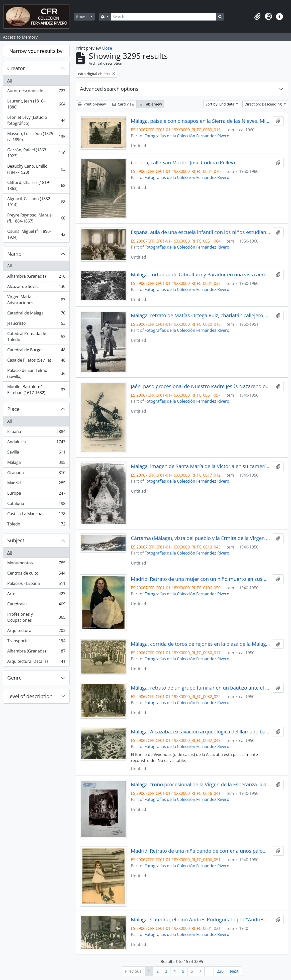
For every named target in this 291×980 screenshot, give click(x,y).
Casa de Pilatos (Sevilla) (36, 361)
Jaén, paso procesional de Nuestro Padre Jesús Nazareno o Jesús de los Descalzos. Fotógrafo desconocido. (201, 386)
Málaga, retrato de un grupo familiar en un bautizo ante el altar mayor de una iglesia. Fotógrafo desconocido (201, 688)
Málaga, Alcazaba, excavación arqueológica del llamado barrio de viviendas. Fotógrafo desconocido (201, 732)
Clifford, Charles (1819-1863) (36, 185)
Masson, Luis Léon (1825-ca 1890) (36, 137)
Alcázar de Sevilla (36, 288)
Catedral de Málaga (36, 314)
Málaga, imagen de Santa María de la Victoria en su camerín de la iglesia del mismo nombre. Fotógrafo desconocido (201, 466)
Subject (16, 540)
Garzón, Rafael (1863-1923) (36, 153)
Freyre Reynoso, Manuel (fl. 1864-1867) (36, 218)
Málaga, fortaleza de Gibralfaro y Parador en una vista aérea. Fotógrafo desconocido (201, 275)
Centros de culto (36, 574)
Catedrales (36, 605)
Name (14, 254)
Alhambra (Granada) (36, 277)
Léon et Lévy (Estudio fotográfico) (36, 120)
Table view (150, 104)
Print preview (92, 104)
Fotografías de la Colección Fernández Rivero (187, 136)
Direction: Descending (264, 104)
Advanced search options (109, 89)
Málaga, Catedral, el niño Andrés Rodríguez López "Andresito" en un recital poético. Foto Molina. (201, 920)
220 (220, 971)
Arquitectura (36, 632)
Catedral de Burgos (36, 351)
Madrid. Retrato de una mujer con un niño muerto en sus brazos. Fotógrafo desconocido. (201, 579)
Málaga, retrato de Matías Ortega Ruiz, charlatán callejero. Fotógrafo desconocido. (201, 315)
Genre (14, 678)
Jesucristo (36, 324)
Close (107, 48)
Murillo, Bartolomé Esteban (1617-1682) (36, 390)
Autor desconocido (36, 92)
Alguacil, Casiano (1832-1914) (36, 202)
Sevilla (36, 453)
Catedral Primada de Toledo (36, 337)
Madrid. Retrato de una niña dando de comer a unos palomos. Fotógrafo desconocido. (201, 851)
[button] (257, 17)
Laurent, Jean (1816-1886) (36, 104)
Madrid (36, 484)
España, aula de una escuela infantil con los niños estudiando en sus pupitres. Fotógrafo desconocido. (201, 232)
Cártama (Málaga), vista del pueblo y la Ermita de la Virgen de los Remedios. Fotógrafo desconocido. (201, 538)
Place (13, 409)
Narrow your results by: (36, 51)
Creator (16, 68)
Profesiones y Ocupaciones (36, 617)
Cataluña (36, 505)
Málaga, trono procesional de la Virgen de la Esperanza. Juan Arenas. (201, 785)
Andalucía (36, 443)
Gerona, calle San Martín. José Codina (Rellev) (183, 163)
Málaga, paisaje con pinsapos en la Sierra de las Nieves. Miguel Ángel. (201, 121)
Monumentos (36, 564)
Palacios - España (36, 584)
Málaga (36, 463)
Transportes (36, 642)
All (10, 80)
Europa (36, 494)
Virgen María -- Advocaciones (36, 300)
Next (234, 971)
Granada (36, 474)
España (36, 433)
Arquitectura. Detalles (36, 662)
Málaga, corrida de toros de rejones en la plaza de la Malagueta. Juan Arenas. (201, 644)
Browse (83, 17)
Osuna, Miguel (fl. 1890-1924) (36, 234)
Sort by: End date (220, 104)
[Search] (163, 17)
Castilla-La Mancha (36, 515)
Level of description (30, 696)
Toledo (36, 525)
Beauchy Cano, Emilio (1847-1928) (36, 169)
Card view (123, 104)
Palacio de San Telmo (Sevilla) (36, 373)
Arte (36, 595)
